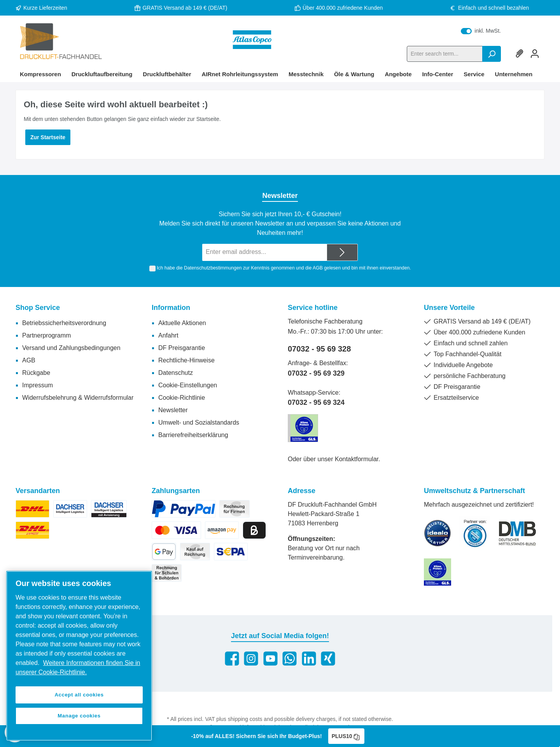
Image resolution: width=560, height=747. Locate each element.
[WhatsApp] (290, 659)
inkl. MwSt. (481, 31)
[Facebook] (232, 659)
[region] (79, 656)
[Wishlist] (521, 54)
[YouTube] (270, 659)
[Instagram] (251, 659)
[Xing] (328, 659)
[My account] (535, 54)
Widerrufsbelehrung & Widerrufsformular (78, 398)
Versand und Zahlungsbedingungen (71, 348)
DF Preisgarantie (182, 348)
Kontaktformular (357, 459)
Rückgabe (36, 373)
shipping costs (245, 719)
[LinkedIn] (309, 659)
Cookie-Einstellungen (188, 385)
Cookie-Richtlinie (182, 398)
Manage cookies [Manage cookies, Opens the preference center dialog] (79, 716)
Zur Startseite (48, 137)
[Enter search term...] (445, 54)
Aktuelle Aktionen (182, 323)
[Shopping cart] (544, 50)
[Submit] (342, 252)
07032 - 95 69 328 (319, 349)
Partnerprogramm (46, 335)
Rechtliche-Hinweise (186, 360)
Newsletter (173, 410)
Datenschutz (176, 373)
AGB (318, 268)
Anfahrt (168, 335)
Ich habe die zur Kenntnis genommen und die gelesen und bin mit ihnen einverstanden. (284, 268)
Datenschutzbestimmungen (213, 268)
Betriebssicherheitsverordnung (64, 323)
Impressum (38, 385)
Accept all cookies (79, 695)
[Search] (492, 54)
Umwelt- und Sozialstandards (199, 422)
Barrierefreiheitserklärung (193, 435)
